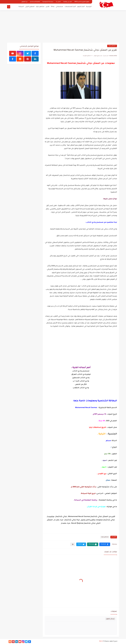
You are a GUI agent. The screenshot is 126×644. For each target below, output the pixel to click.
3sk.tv (101, 641)
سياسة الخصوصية (48, 2)
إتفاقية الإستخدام (35, 2)
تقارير (48, 7)
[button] (105, 544)
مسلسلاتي (59, 7)
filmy (53, 7)
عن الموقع (25, 2)
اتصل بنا (58, 2)
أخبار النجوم (81, 7)
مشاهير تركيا (40, 7)
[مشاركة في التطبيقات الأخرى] (73, 544)
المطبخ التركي (30, 7)
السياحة (21, 7)
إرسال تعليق (110, 619)
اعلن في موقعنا (68, 2)
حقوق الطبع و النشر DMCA (82, 2)
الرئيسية (89, 7)
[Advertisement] (63, 26)
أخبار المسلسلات (70, 7)
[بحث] (9, 7)
